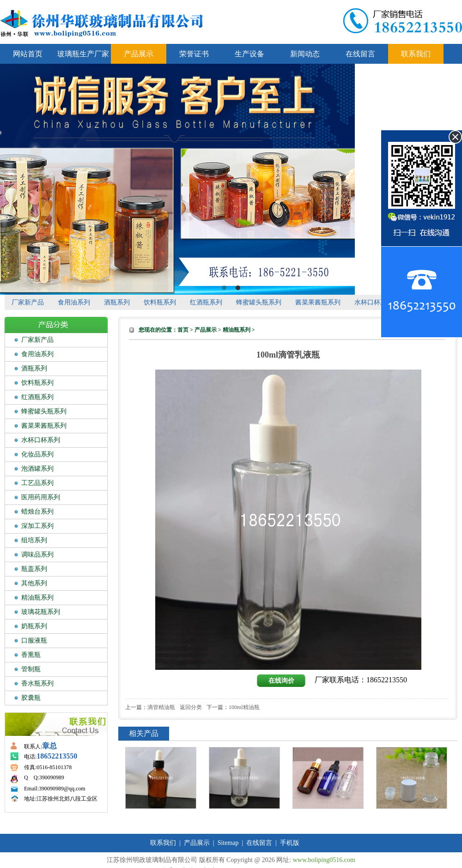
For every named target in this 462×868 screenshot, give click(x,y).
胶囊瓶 (31, 698)
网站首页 (28, 54)
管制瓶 (31, 669)
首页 (183, 330)
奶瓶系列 (34, 626)
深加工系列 (37, 526)
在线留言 (360, 54)
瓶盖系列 (34, 569)
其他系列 (34, 583)
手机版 (290, 843)
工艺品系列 (37, 483)
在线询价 (281, 681)
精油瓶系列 (37, 598)
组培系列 (34, 540)
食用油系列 (74, 302)
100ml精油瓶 (244, 707)
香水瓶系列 (37, 683)
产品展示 (139, 54)
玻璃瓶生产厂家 (83, 54)
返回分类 (191, 707)
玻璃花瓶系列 (41, 612)
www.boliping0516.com (324, 860)
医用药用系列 (41, 497)
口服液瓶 (34, 640)
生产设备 (249, 54)
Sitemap (228, 843)
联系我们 (416, 54)
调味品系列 (37, 555)
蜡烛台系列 (37, 512)
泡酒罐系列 (37, 469)
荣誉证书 (194, 54)
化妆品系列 (37, 454)
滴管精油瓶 (161, 707)
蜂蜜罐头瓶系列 (259, 302)
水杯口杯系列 (374, 302)
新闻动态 (305, 54)
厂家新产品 (28, 302)
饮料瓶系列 (160, 302)
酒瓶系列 (117, 302)
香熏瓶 (31, 655)
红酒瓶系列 (206, 302)
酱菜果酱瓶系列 (318, 302)
